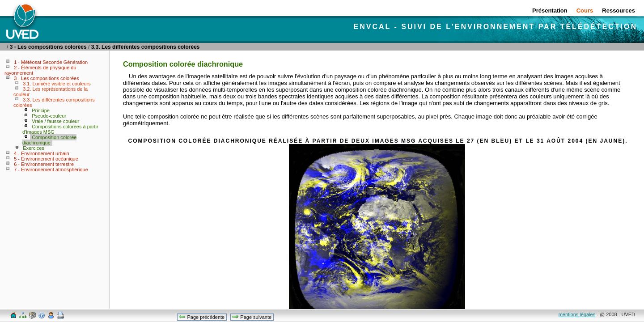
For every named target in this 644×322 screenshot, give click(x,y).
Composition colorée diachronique (49, 140)
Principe (41, 110)
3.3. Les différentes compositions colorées (146, 47)
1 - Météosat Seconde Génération (51, 62)
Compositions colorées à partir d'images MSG (60, 129)
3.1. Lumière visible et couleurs (57, 84)
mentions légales (577, 314)
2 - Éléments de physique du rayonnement (40, 70)
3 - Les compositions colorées (48, 47)
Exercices (34, 148)
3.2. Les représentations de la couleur (51, 92)
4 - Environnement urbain (42, 153)
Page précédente (201, 317)
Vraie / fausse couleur (55, 121)
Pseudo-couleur (49, 116)
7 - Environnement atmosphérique (51, 169)
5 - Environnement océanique (46, 159)
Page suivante (252, 317)
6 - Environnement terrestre (44, 164)
